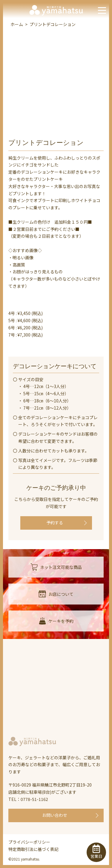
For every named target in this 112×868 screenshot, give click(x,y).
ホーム (17, 24)
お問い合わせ (55, 815)
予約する (55, 522)
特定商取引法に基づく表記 (33, 849)
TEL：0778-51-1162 (28, 799)
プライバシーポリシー (29, 842)
